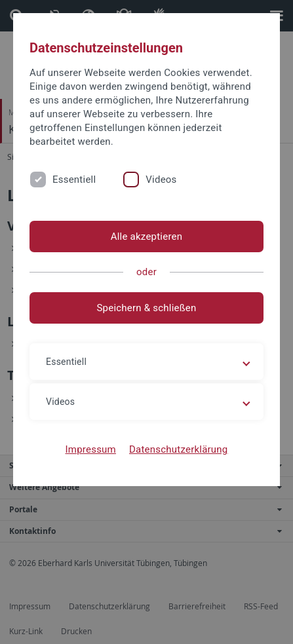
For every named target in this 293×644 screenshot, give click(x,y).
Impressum (90, 449)
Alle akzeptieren (147, 237)
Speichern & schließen (146, 308)
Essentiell (74, 180)
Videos (161, 180)
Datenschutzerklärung (179, 449)
